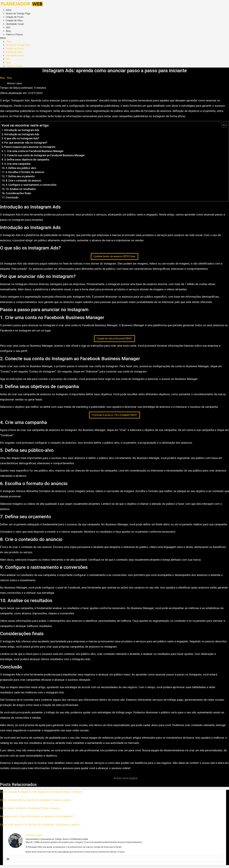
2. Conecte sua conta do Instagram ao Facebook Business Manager (45, 155)
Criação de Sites (14, 20)
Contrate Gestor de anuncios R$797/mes (114, 256)
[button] (114, 38)
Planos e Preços (14, 35)
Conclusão (12, 197)
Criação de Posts (15, 17)
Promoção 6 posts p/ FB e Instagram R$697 (114, 415)
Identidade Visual (15, 24)
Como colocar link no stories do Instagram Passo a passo (35, 800)
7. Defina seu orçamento (20, 176)
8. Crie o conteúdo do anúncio (23, 181)
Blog (8, 31)
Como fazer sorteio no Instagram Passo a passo (30, 808)
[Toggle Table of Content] (223, 125)
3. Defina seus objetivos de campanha (27, 160)
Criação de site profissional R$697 (114, 339)
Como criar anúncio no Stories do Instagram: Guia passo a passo (40, 825)
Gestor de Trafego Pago (18, 13)
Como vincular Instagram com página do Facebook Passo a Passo (41, 792)
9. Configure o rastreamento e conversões (31, 185)
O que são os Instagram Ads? (22, 138)
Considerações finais (18, 193)
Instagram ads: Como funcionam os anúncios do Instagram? (37, 816)
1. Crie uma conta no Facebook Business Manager (34, 151)
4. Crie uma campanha (17, 164)
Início (9, 10)
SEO (8, 27)
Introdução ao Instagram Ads (22, 130)
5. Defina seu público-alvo (21, 168)
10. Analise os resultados (21, 189)
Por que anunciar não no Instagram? (26, 143)
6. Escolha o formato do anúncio (25, 172)
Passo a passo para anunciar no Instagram (30, 147)
